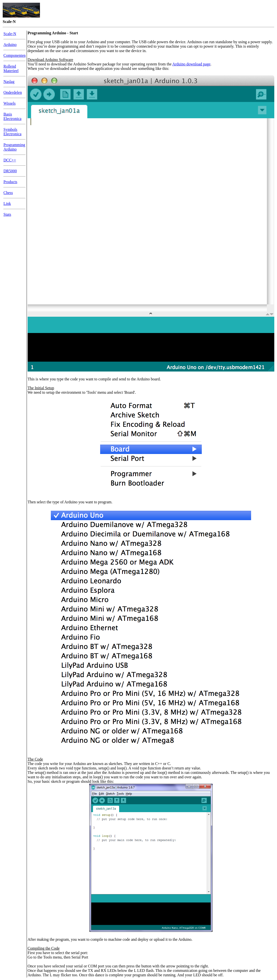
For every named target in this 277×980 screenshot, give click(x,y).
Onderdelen (13, 92)
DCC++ (10, 160)
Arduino (10, 45)
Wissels (9, 103)
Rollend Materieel (11, 69)
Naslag (9, 82)
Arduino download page (191, 64)
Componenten (15, 55)
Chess (8, 193)
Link (7, 204)
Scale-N (10, 34)
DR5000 (10, 171)
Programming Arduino (14, 147)
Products (10, 182)
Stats (7, 214)
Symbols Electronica (12, 132)
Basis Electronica (12, 116)
